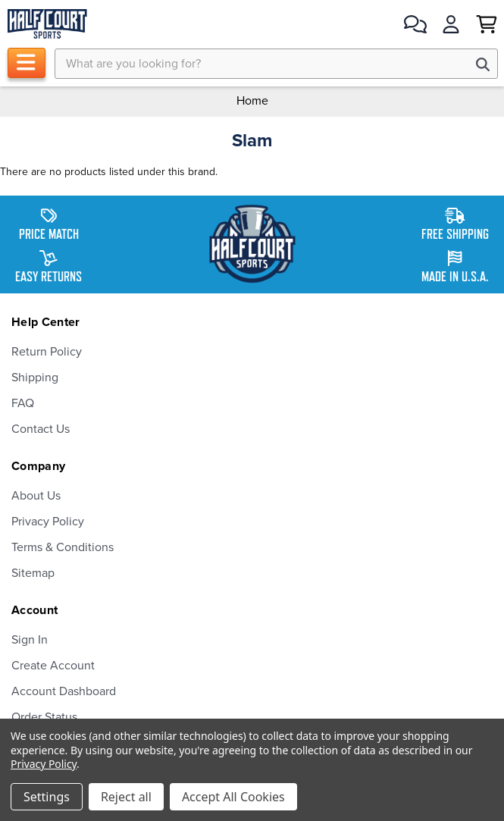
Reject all (126, 797)
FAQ (23, 403)
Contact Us (41, 429)
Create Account (53, 666)
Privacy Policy (48, 522)
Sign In (30, 640)
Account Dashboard (64, 691)
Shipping (35, 378)
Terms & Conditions (63, 547)
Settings (47, 797)
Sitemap (33, 573)
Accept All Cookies (233, 797)
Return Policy (47, 352)
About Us (36, 496)
